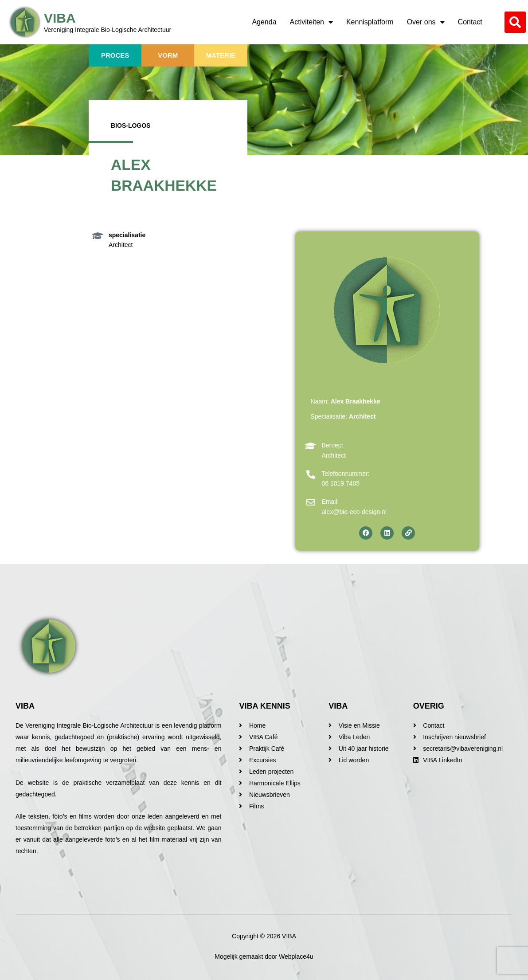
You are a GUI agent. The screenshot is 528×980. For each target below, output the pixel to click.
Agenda (264, 22)
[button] (515, 22)
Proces (115, 55)
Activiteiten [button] (311, 22)
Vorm (168, 55)
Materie (221, 55)
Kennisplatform (370, 22)
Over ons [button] (426, 22)
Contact (470, 22)
